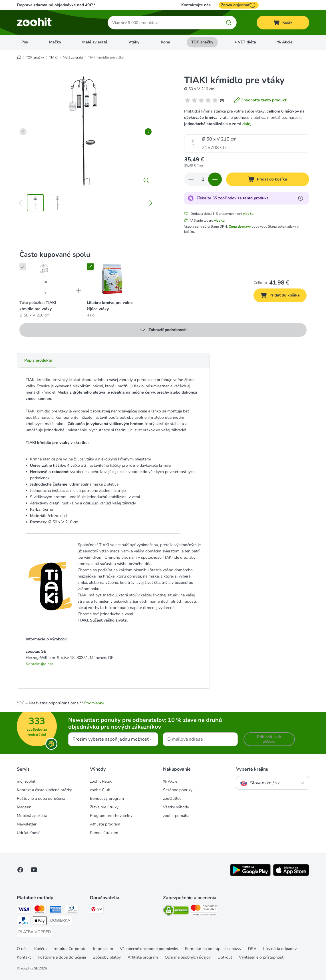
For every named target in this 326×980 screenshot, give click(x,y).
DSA (252, 949)
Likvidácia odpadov (280, 949)
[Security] (176, 911)
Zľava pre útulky (104, 807)
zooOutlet (172, 798)
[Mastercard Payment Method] (40, 910)
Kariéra (40, 949)
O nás (22, 949)
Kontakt (24, 957)
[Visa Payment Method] (24, 910)
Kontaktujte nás (196, 5)
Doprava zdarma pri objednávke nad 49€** (56, 5)
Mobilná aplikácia (32, 816)
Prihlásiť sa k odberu (269, 739)
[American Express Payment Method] (56, 910)
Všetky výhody (176, 807)
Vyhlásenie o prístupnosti (262, 957)
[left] (23, 132)
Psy (25, 42)
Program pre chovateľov (111, 816)
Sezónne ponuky (178, 790)
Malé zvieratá (95, 42)
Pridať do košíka (283, 296)
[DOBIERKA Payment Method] (60, 921)
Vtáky (134, 42)
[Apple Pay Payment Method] (40, 922)
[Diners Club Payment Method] (72, 910)
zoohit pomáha (176, 816)
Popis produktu (38, 360)
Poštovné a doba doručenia (41, 798)
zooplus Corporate (70, 949)
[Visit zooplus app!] (250, 875)
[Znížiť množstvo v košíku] (191, 179)
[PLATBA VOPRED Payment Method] (35, 932)
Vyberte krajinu (252, 769)
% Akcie (285, 42)
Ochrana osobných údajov (188, 957)
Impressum (103, 949)
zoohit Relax (101, 781)
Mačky (55, 42)
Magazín (24, 807)
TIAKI (53, 57)
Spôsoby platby (107, 957)
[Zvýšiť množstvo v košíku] (215, 179)
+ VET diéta (245, 42)
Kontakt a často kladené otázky (44, 790)
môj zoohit (26, 781)
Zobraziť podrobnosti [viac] (163, 330)
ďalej (247, 124)
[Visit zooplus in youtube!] (34, 870)
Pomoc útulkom (104, 833)
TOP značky (202, 42)
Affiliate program (105, 824)
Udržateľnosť (28, 833)
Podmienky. (94, 703)
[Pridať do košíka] (268, 179)
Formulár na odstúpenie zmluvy (213, 949)
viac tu (248, 214)
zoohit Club (100, 790)
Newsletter (27, 824)
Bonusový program (107, 798)
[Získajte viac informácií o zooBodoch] (301, 198)
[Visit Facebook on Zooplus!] (20, 870)
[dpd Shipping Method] (97, 910)
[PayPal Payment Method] (24, 922)
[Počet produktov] (203, 179)
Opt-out (225, 957)
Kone (165, 42)
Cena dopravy (240, 227)
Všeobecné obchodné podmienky (149, 949)
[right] (148, 132)
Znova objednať (239, 5)
